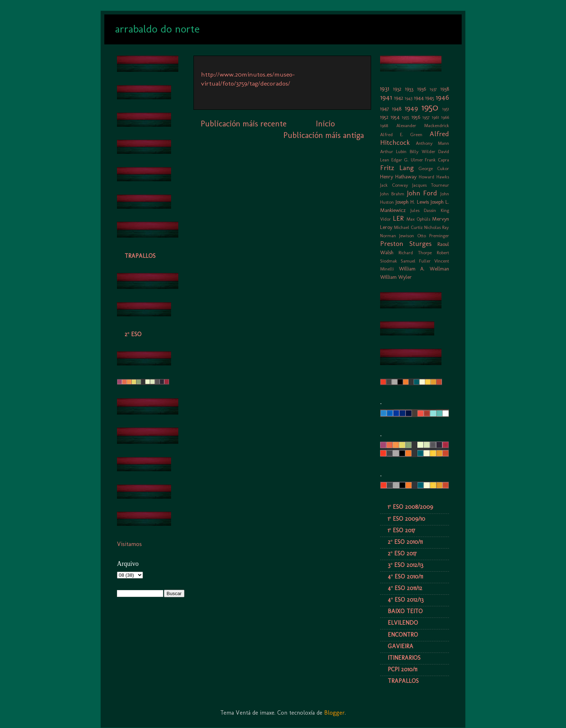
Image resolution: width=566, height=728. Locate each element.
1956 (416, 117)
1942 (399, 98)
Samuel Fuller (416, 261)
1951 (446, 109)
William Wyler (396, 277)
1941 (386, 97)
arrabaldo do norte (157, 29)
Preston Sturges (406, 244)
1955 (405, 117)
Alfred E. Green (401, 135)
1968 (384, 125)
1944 (419, 98)
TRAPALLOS (140, 256)
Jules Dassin (423, 210)
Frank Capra (437, 160)
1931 (385, 89)
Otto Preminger (433, 236)
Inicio (325, 124)
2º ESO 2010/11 (405, 542)
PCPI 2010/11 (402, 669)
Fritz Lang (397, 168)
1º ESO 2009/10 (406, 519)
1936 (422, 89)
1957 (426, 117)
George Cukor (434, 168)
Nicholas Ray (437, 227)
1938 (445, 89)
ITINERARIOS (404, 658)
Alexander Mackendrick (423, 125)
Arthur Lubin (393, 151)
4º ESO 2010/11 (405, 577)
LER (398, 218)
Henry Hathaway (398, 177)
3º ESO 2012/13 (406, 565)
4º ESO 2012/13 (406, 600)
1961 (435, 117)
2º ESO (133, 334)
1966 (445, 117)
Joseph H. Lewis (412, 202)
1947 (385, 109)
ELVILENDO (403, 623)
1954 (395, 117)
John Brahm (392, 194)
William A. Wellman (424, 269)
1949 (411, 108)
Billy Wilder (423, 151)
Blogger (334, 713)
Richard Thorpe (415, 253)
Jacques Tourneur (431, 185)
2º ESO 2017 (402, 553)
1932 (397, 89)
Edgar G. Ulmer (407, 160)
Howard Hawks (434, 177)
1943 (408, 98)
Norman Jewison (397, 236)
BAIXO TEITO (405, 611)
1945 (430, 98)
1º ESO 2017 (401, 530)
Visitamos (129, 544)
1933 (409, 89)
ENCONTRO (403, 635)
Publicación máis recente (244, 124)
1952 (384, 117)
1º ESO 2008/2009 (410, 507)
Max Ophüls (418, 219)
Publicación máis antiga (324, 135)
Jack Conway (394, 185)
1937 (433, 89)
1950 (430, 107)
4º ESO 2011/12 (405, 588)
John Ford (422, 193)
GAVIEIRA (400, 646)
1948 (397, 109)
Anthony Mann (433, 143)
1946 (442, 97)
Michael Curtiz (408, 227)
